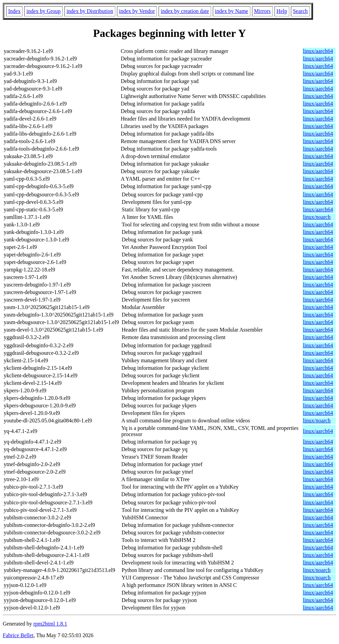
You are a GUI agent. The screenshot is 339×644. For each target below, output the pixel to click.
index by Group (43, 11)
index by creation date (185, 11)
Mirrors (262, 11)
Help (282, 11)
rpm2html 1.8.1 (50, 624)
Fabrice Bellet (18, 635)
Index (14, 11)
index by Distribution (90, 11)
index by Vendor (137, 11)
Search (300, 11)
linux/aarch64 (318, 51)
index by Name (232, 11)
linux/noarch (317, 217)
